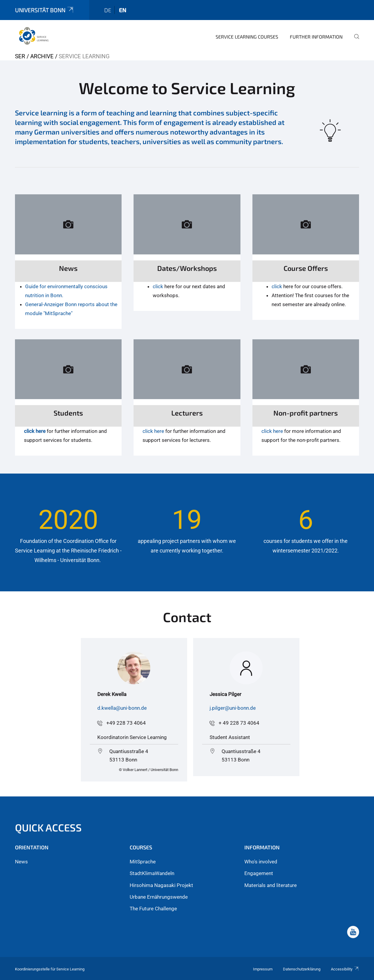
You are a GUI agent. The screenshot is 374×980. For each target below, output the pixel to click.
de (108, 10)
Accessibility (345, 969)
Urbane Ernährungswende (159, 897)
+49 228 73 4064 (126, 723)
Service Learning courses (247, 37)
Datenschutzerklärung (302, 969)
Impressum (263, 969)
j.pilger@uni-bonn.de (233, 708)
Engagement (259, 873)
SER (20, 56)
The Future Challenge (153, 909)
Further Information (316, 37)
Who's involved (261, 862)
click (158, 286)
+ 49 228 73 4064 (239, 723)
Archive (42, 56)
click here (35, 431)
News (21, 862)
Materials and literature (271, 885)
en (123, 10)
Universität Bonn (45, 10)
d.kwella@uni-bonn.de (122, 708)
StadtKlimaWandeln (152, 873)
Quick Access (48, 827)
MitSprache (143, 862)
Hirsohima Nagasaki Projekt (161, 885)
